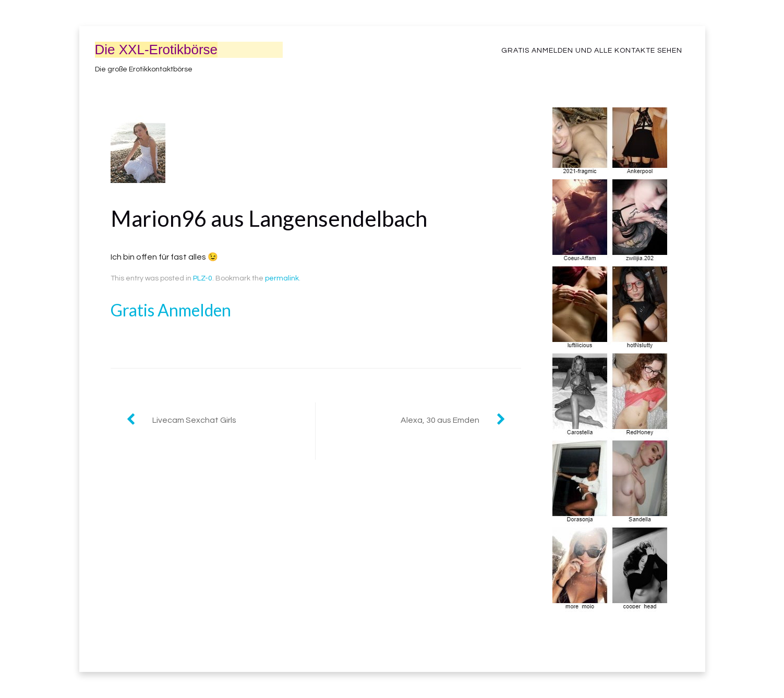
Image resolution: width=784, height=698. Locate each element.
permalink (282, 278)
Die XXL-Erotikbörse (156, 50)
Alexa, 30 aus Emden (440, 420)
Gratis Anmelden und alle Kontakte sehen (592, 51)
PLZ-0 (203, 278)
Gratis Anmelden (171, 310)
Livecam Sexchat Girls (194, 420)
